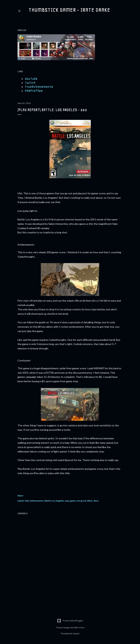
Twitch (30, 83)
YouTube (31, 79)
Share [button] (20, 496)
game (73, 501)
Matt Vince (79, 627)
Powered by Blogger (70, 621)
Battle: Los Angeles (54, 501)
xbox (96, 501)
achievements (37, 501)
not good (81, 501)
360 (27, 501)
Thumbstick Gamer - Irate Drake (69, 10)
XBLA (90, 501)
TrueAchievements (39, 87)
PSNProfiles (34, 91)
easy (67, 501)
